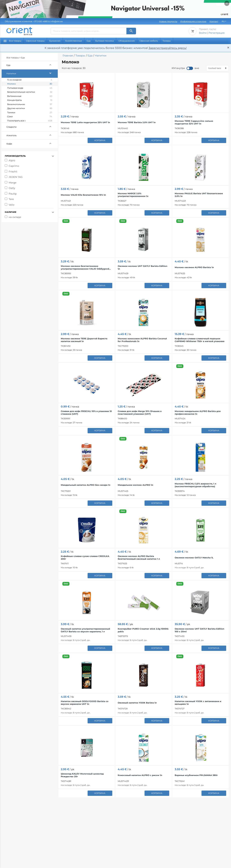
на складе (15, 217)
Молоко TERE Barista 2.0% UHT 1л (137, 122)
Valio (11, 205)
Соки (30, 117)
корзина (100, 140)
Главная (68, 56)
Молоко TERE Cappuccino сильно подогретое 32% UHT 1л (194, 122)
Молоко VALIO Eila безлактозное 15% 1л (83, 195)
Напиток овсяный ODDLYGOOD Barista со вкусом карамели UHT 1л (85, 703)
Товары (80, 56)
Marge (13, 183)
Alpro (12, 160)
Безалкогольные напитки (30, 92)
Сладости (32, 126)
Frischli (13, 171)
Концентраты (30, 100)
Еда (89, 41)
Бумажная (55, 41)
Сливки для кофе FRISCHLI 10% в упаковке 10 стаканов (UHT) (86, 413)
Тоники (30, 113)
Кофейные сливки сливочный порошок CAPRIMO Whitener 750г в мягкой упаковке (200, 340)
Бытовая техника (105, 41)
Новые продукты (168, 21)
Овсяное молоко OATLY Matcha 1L (194, 558)
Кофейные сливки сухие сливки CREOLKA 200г (85, 557)
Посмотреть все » (30, 121)
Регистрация (217, 33)
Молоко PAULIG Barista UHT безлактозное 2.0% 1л (199, 195)
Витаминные (30, 96)
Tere (11, 199)
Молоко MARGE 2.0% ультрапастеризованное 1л (133, 195)
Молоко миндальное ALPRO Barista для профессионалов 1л (198, 413)
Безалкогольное (30, 104)
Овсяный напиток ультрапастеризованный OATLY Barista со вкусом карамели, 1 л (85, 630)
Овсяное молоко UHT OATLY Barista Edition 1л (143, 267)
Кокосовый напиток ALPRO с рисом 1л (140, 775)
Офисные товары (35, 41)
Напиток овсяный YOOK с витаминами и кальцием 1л (198, 703)
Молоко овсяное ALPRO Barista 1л (194, 267)
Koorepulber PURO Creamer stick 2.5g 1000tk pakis (143, 630)
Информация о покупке (193, 21)
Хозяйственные (74, 41)
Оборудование (127, 41)
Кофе (32, 143)
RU (223, 21)
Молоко (30, 84)
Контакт (214, 21)
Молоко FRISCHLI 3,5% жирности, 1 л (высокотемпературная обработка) (195, 485)
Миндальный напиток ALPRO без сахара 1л (86, 485)
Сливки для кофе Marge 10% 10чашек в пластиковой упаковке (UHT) (140, 413)
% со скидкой (30, 80)
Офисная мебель (149, 41)
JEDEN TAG (16, 177)
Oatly (12, 188)
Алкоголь (32, 135)
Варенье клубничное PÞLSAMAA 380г (196, 775)
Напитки (32, 73)
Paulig (13, 194)
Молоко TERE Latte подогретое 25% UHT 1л (85, 122)
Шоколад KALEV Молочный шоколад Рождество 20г (82, 775)
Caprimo (14, 166)
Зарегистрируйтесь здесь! (168, 48)
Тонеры (167, 41)
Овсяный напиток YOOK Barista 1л (137, 703)
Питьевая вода (30, 88)
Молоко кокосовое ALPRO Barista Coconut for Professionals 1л (142, 340)
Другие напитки (30, 108)
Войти (203, 33)
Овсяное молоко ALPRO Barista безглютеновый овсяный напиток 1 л (139, 557)
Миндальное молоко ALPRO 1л (135, 485)
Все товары (12, 41)
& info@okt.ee (34, 21)
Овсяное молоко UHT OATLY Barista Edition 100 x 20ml (199, 630)
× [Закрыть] (227, 3)
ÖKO (66, 221)
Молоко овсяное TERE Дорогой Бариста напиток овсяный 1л (84, 340)
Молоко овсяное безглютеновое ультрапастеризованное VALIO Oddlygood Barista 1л (85, 267)
